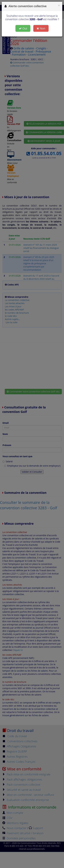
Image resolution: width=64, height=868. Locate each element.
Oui (23, 28)
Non (41, 28)
